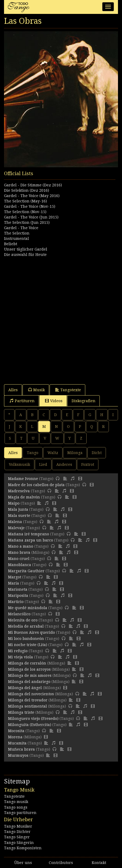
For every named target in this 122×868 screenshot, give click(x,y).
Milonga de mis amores (30, 675)
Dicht (97, 453)
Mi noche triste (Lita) (28, 645)
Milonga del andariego (29, 682)
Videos (54, 401)
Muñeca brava (21, 749)
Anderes (64, 464)
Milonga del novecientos (31, 694)
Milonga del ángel (25, 688)
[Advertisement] (61, 318)
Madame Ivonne (23, 479)
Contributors (61, 863)
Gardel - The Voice (21, 228)
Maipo (14, 503)
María (14, 583)
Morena (15, 737)
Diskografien (84, 401)
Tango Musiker (18, 826)
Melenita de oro (23, 620)
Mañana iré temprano (29, 534)
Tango (33, 453)
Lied (43, 464)
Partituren (22, 401)
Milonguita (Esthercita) (30, 725)
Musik (36, 390)
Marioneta (18, 589)
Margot (15, 577)
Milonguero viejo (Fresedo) (33, 719)
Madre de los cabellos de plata (36, 485)
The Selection (17, 233)
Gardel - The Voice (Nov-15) (30, 206)
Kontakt (99, 863)
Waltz (53, 453)
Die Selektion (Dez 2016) (27, 190)
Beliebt (11, 244)
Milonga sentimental (27, 706)
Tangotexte (68, 390)
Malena (15, 522)
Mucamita (17, 743)
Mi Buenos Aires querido (32, 632)
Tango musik (16, 802)
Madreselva (19, 491)
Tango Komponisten (23, 848)
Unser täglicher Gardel (26, 249)
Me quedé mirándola (28, 608)
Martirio (16, 602)
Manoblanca (20, 565)
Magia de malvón (24, 497)
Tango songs (16, 807)
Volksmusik (19, 464)
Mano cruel (19, 559)
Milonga (75, 453)
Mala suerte (19, 516)
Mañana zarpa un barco (31, 540)
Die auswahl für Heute (25, 255)
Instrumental (16, 239)
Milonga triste (21, 712)
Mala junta (18, 509)
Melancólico (19, 614)
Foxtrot (88, 464)
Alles (13, 390)
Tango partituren (20, 813)
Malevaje (16, 528)
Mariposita (18, 596)
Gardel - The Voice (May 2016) (32, 196)
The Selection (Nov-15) (25, 212)
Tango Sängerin (19, 843)
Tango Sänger (17, 837)
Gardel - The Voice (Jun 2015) (31, 217)
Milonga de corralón (27, 663)
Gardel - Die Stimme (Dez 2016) (33, 185)
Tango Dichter (17, 832)
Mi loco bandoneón (26, 639)
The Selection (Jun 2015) (27, 222)
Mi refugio (18, 651)
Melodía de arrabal (26, 626)
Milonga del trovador (28, 700)
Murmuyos (18, 755)
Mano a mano (21, 546)
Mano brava (19, 552)
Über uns (23, 863)
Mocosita (16, 731)
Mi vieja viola (21, 657)
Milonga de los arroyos (29, 669)
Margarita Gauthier (26, 571)
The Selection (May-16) (25, 201)
